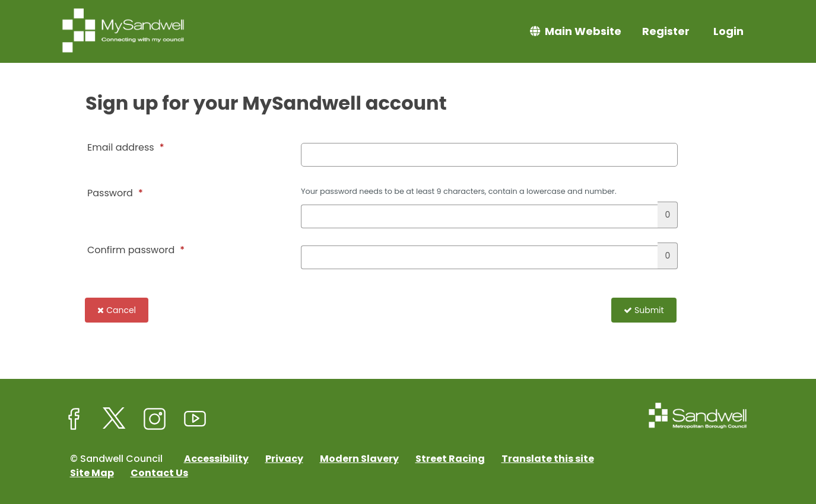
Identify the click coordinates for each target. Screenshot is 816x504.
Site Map (92, 473)
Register (666, 31)
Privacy (284, 459)
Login (728, 31)
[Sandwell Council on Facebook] (74, 419)
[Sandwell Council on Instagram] (155, 419)
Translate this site (548, 459)
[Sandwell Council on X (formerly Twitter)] (115, 419)
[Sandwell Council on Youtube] (195, 419)
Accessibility (216, 459)
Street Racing (450, 459)
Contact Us (159, 473)
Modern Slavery (359, 459)
